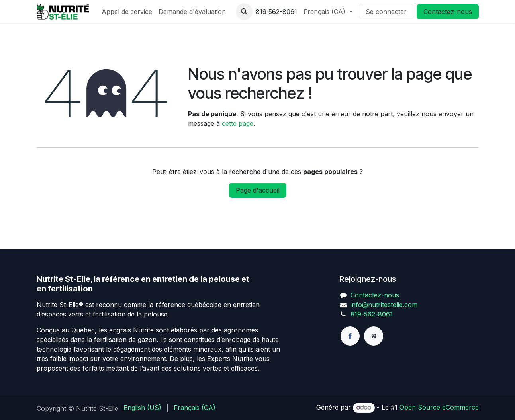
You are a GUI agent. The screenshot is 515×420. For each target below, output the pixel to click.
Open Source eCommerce (439, 407)
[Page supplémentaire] (374, 336)
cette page (238, 123)
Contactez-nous (448, 12)
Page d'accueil (258, 190)
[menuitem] (127, 12)
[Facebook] (350, 336)
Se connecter (386, 12)
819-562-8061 (372, 314)
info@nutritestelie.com (384, 305)
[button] (244, 12)
